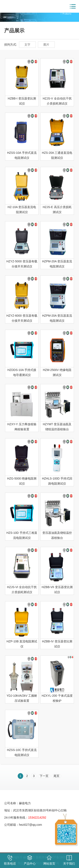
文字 (27, 45)
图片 (46, 45)
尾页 (56, 776)
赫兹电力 (17, 6)
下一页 (44, 776)
